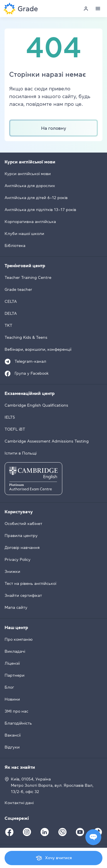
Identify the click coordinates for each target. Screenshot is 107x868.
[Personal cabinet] (86, 9)
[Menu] (98, 9)
